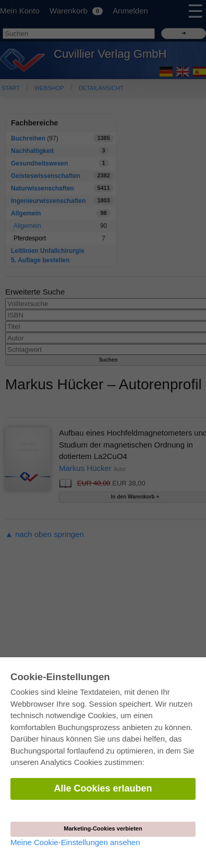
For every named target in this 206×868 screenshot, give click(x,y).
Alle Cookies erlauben (103, 788)
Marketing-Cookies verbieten (103, 828)
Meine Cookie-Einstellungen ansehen (75, 842)
